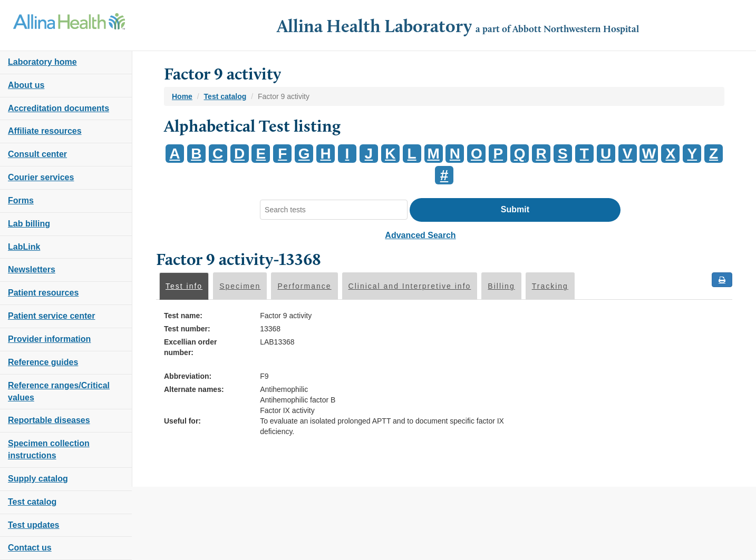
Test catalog (32, 502)
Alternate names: (194, 389)
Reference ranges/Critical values (59, 391)
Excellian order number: (190, 347)
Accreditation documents (59, 108)
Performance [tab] (304, 286)
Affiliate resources (45, 131)
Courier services (41, 177)
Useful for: (182, 421)
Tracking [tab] (550, 286)
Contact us (30, 548)
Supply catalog (38, 479)
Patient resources (43, 293)
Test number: (187, 329)
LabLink (24, 247)
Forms (21, 200)
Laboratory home (42, 62)
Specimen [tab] (240, 286)
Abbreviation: (188, 376)
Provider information (49, 339)
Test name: (183, 316)
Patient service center (51, 316)
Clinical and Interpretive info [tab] (410, 286)
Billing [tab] (501, 286)
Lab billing (29, 224)
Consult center (37, 154)
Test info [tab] (184, 286)
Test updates (34, 525)
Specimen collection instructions (49, 449)
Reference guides (43, 362)
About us (26, 85)
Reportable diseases (49, 420)
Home (182, 96)
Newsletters (32, 269)
